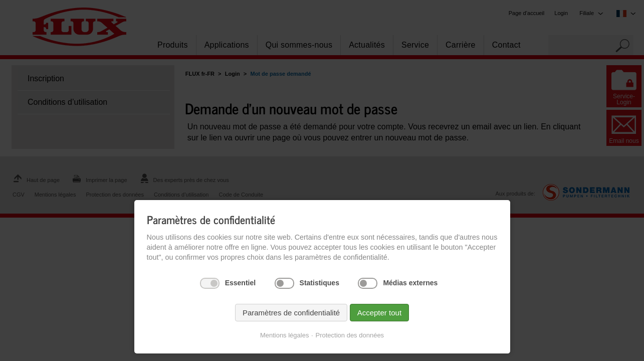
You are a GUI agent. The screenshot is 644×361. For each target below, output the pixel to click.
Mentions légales (285, 335)
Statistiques (319, 283)
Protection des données (350, 335)
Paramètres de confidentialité (291, 313)
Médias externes (410, 283)
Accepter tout (379, 313)
